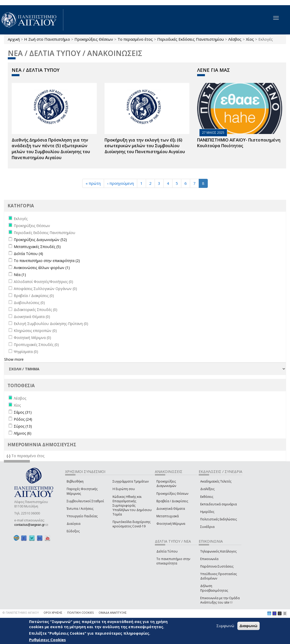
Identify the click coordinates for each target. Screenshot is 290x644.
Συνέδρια (207, 527)
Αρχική (14, 39)
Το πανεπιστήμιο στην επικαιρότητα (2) (47, 261)
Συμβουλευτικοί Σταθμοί (85, 501)
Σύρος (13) (23, 426)
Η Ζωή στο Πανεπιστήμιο (47, 39)
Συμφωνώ (225, 626)
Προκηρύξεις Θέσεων (94, 39)
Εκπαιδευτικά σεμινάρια (219, 504)
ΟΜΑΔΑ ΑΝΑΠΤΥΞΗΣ (113, 613)
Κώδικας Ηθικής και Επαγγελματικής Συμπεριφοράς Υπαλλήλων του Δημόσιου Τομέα (132, 506)
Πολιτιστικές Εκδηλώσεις (219, 519)
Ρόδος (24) (23, 419)
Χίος (250, 39)
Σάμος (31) (23, 412)
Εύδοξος (73, 531)
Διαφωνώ (249, 626)
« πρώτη (93, 183)
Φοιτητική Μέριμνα (171, 524)
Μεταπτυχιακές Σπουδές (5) (37, 247)
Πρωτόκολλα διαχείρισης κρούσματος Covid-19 (132, 524)
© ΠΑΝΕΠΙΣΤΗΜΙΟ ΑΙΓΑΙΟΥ (21, 613)
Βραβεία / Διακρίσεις (172, 501)
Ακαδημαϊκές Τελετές (216, 481)
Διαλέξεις (207, 489)
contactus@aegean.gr (31, 525)
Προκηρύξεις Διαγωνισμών (166, 484)
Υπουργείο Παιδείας (82, 516)
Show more (14, 359)
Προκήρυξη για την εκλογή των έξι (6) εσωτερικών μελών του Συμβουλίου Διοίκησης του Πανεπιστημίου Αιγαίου (145, 146)
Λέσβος (235, 39)
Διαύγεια (74, 524)
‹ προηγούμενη (120, 183)
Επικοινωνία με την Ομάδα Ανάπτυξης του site (220, 600)
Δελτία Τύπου (167, 551)
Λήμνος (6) (23, 433)
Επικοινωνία (209, 559)
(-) (9, 456)
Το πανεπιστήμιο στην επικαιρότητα (173, 561)
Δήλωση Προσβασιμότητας (214, 588)
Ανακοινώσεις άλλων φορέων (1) (42, 268)
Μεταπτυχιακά (168, 516)
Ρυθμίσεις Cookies (47, 640)
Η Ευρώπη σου (124, 489)
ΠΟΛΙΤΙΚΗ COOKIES (80, 613)
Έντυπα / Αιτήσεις (80, 509)
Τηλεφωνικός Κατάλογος (218, 551)
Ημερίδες (207, 512)
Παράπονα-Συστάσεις (217, 566)
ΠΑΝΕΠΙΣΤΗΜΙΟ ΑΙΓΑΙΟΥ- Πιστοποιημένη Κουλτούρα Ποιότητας (239, 143)
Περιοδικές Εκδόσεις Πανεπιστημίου (191, 39)
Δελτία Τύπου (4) (28, 254)
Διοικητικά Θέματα (171, 509)
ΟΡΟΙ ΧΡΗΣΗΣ (53, 613)
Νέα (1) (20, 275)
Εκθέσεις (207, 497)
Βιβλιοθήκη (75, 481)
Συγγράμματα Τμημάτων (131, 481)
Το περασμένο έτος (135, 39)
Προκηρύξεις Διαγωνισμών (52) (40, 240)
